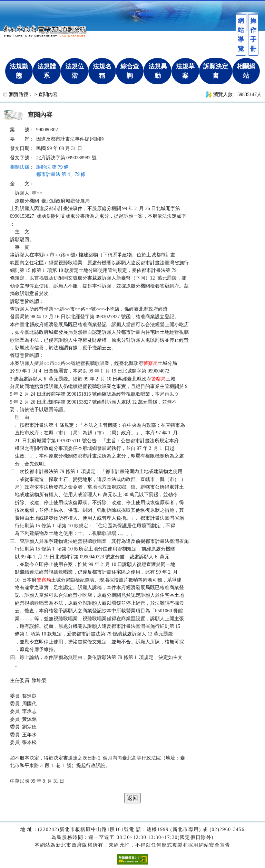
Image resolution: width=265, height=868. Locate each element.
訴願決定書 (216, 71)
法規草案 (185, 71)
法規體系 (47, 71)
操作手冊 (253, 35)
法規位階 (75, 71)
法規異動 (158, 71)
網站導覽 (241, 35)
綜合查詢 (130, 71)
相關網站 (246, 71)
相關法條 (20, 167)
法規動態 (19, 71)
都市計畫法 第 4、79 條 (61, 174)
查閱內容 (48, 95)
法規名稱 (102, 71)
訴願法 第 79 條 (53, 167)
